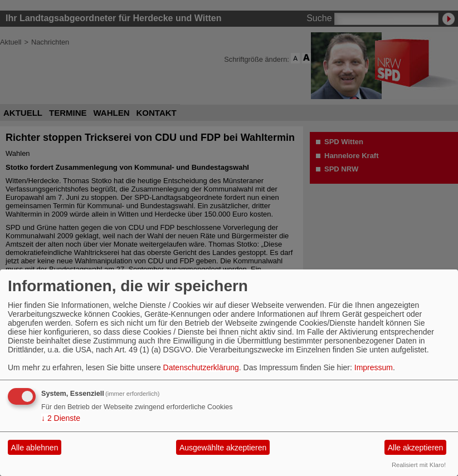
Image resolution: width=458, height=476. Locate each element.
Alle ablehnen (35, 448)
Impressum (374, 367)
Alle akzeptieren (416, 448)
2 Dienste (61, 418)
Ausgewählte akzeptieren (223, 448)
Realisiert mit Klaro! (419, 465)
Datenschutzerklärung (201, 367)
